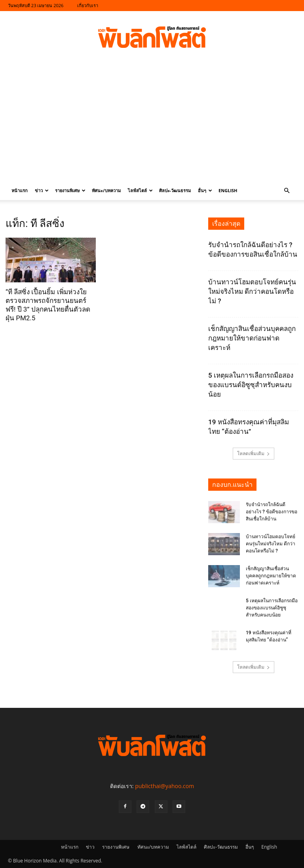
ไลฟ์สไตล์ (140, 190)
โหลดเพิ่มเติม (254, 453)
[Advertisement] (152, 122)
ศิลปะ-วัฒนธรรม (175, 190)
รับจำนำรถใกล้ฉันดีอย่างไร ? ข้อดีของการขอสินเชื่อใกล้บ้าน (272, 512)
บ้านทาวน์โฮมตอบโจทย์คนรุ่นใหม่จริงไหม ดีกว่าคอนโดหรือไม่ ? (252, 291)
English (228, 190)
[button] (287, 191)
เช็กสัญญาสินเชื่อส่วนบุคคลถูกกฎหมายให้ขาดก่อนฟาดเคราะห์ (252, 338)
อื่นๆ (205, 190)
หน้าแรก (20, 190)
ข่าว (42, 190)
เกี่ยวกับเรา (88, 5)
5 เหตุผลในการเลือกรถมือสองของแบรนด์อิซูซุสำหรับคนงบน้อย (251, 385)
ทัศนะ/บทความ (106, 190)
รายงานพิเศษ (70, 190)
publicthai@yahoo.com (164, 786)
